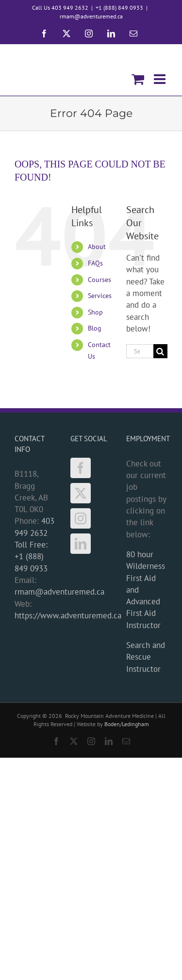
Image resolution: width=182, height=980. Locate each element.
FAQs (95, 263)
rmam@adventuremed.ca (91, 16)
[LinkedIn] (81, 544)
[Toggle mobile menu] (161, 79)
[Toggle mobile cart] (138, 79)
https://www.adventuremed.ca (68, 615)
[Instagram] (81, 518)
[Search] (160, 351)
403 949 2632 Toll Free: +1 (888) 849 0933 (34, 544)
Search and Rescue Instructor (146, 657)
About (97, 247)
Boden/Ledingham (127, 724)
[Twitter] (81, 493)
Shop (95, 312)
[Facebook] (81, 468)
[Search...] (140, 351)
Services (100, 296)
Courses (99, 280)
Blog (95, 328)
